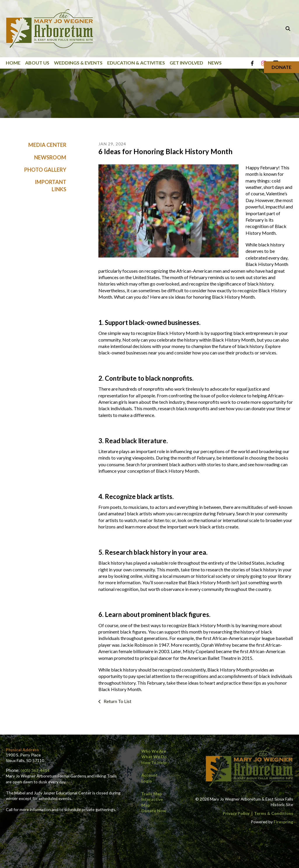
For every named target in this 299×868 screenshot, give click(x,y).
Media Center (47, 145)
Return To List (117, 701)
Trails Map (152, 794)
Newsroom (50, 157)
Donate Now (154, 811)
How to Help (154, 762)
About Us (37, 63)
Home (13, 63)
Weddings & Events (78, 63)
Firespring (283, 822)
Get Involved (186, 63)
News (215, 63)
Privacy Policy (236, 813)
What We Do (154, 757)
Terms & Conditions (274, 813)
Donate (281, 67)
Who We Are (154, 751)
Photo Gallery (45, 170)
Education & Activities (136, 63)
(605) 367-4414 (35, 770)
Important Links (51, 186)
